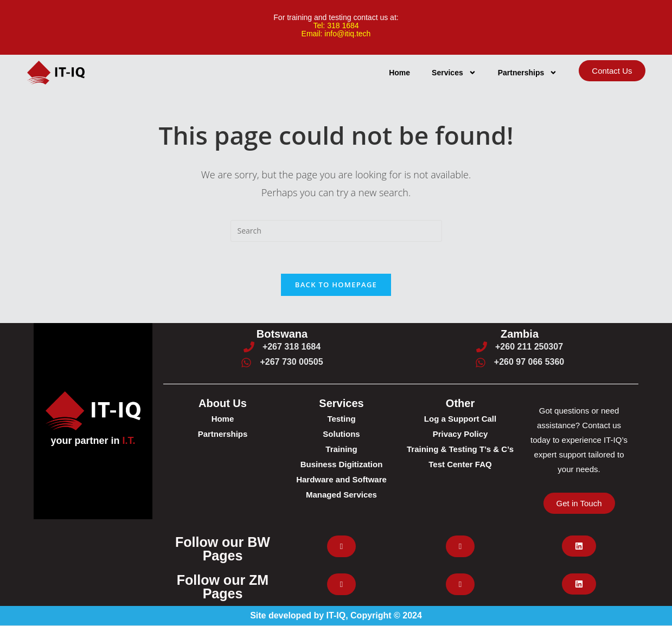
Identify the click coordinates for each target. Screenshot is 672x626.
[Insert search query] (336, 230)
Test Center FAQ (460, 465)
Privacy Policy (460, 434)
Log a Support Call (460, 419)
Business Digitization (342, 465)
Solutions (341, 434)
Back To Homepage (336, 285)
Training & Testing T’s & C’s (460, 450)
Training (341, 450)
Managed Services (341, 495)
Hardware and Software (341, 480)
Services (454, 72)
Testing (341, 419)
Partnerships (528, 72)
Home (399, 72)
